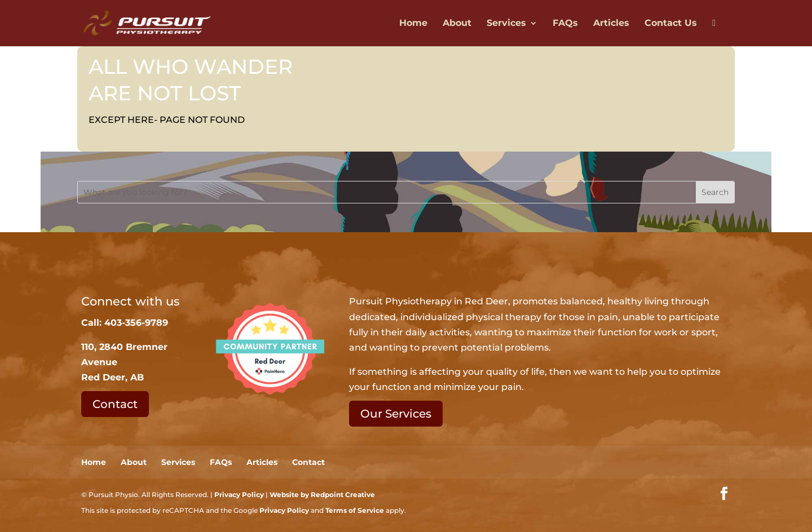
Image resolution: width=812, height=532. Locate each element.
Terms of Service (355, 510)
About (457, 24)
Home (413, 24)
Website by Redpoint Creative (322, 495)
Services (506, 24)
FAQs (565, 24)
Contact (115, 404)
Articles (611, 24)
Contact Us (671, 24)
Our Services (396, 414)
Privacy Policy (239, 495)
